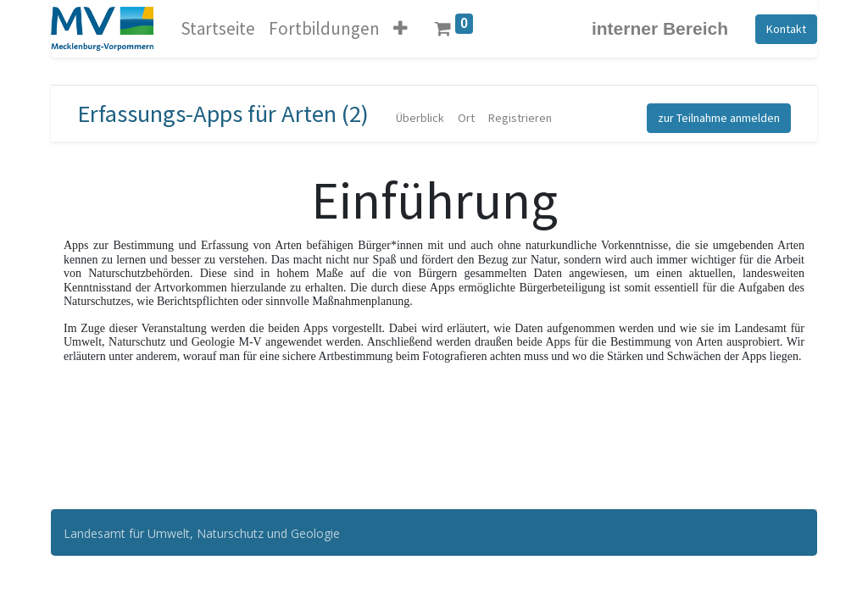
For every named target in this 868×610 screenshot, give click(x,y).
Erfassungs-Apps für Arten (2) (223, 114)
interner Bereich (660, 28)
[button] (401, 29)
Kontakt (786, 29)
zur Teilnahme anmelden (719, 118)
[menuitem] (218, 29)
